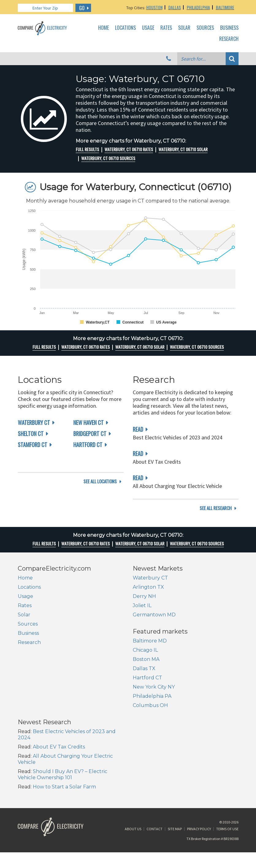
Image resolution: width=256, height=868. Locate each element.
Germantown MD (154, 622)
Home (103, 28)
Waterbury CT (34, 422)
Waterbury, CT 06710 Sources (108, 158)
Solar (184, 28)
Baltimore (225, 7)
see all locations (100, 515)
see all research (216, 515)
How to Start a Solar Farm (179, 734)
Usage (148, 28)
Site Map (175, 788)
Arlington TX (148, 594)
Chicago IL (30, 688)
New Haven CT (88, 422)
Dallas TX (29, 706)
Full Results (87, 149)
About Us (133, 788)
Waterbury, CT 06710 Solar (183, 149)
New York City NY (39, 725)
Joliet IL (142, 613)
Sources (205, 28)
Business (229, 28)
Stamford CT (32, 445)
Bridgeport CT (90, 434)
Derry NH (144, 604)
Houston (154, 7)
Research (229, 39)
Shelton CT (31, 434)
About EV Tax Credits (174, 694)
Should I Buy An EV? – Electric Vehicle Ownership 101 (178, 722)
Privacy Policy (199, 788)
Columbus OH (35, 743)
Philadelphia (198, 7)
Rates (166, 28)
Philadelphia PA (37, 734)
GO (82, 8)
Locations (125, 28)
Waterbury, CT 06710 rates (129, 149)
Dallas (175, 7)
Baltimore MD (35, 679)
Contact (155, 788)
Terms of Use (227, 788)
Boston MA (31, 697)
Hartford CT (88, 445)
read (138, 429)
